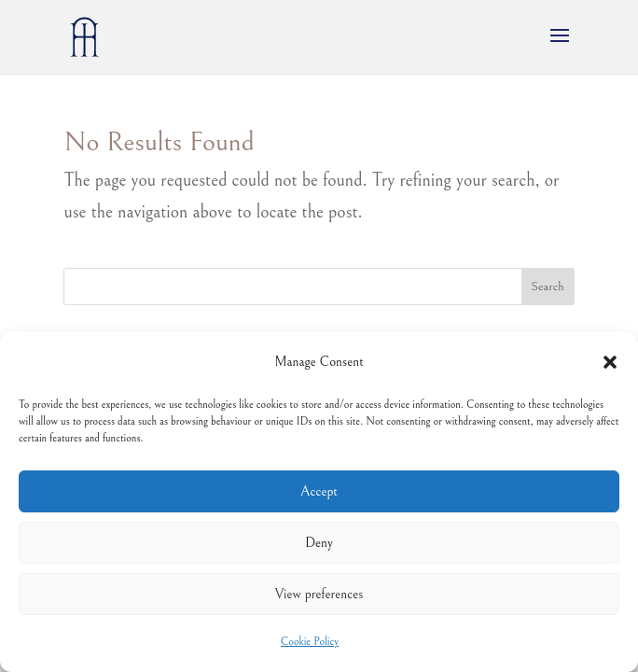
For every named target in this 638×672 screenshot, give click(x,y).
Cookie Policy (310, 642)
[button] (610, 362)
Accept (319, 491)
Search (548, 287)
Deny (319, 543)
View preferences (319, 594)
